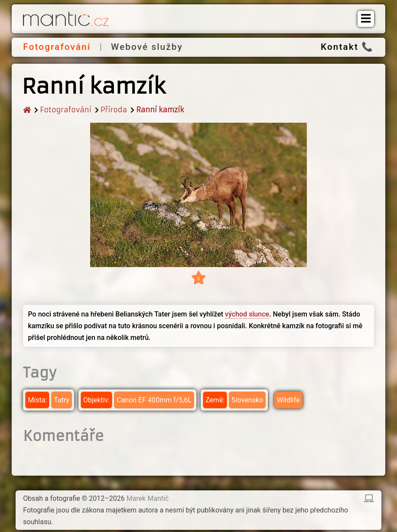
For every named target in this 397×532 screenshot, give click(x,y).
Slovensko (247, 400)
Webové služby (147, 47)
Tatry (62, 400)
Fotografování (57, 47)
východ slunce (247, 314)
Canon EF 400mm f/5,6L (154, 400)
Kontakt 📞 (347, 47)
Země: (215, 400)
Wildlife (288, 400)
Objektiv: (96, 400)
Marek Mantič (148, 498)
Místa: (37, 400)
